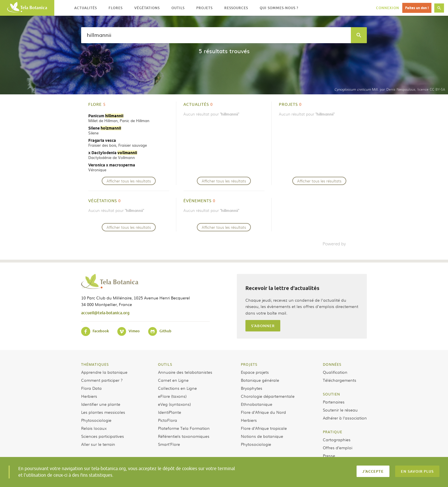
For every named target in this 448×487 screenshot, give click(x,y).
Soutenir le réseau (340, 410)
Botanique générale (260, 380)
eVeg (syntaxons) (174, 404)
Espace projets (255, 372)
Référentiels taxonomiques (184, 436)
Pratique (333, 432)
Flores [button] (116, 8)
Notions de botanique (262, 436)
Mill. (356, 89)
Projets (249, 364)
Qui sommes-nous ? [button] (279, 8)
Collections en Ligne (177, 388)
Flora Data (91, 388)
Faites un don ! (417, 8)
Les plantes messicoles (103, 412)
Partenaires (334, 402)
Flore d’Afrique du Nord (263, 412)
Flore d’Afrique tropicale (264, 428)
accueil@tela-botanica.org (105, 313)
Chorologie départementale (268, 396)
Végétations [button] (147, 8)
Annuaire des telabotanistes (185, 372)
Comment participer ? (102, 380)
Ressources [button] (236, 8)
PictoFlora (168, 420)
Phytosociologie (96, 420)
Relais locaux (94, 428)
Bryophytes (252, 388)
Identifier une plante (101, 404)
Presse (329, 456)
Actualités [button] (86, 8)
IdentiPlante (170, 412)
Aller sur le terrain (98, 444)
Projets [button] (204, 8)
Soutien (331, 394)
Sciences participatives (103, 436)
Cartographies (337, 440)
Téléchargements (340, 380)
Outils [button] (178, 8)
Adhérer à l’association (345, 418)
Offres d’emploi (338, 448)
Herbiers (89, 396)
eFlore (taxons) (172, 396)
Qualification (335, 372)
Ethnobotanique (257, 404)
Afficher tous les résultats (129, 181)
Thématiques (95, 364)
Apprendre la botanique (104, 372)
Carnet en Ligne (173, 380)
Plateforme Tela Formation (184, 428)
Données (332, 364)
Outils (165, 364)
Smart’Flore (169, 444)
